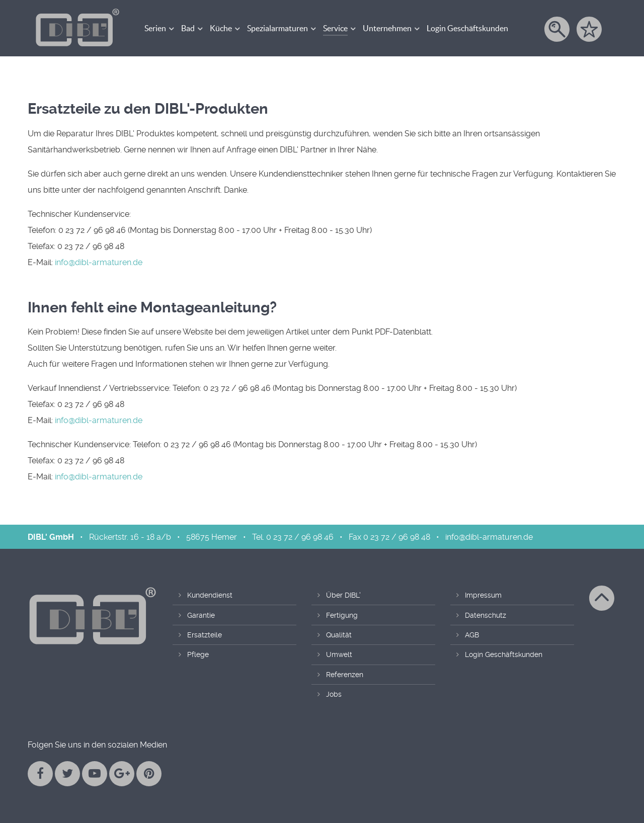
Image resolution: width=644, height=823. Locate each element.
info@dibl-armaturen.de (99, 262)
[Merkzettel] (590, 29)
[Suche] (558, 29)
